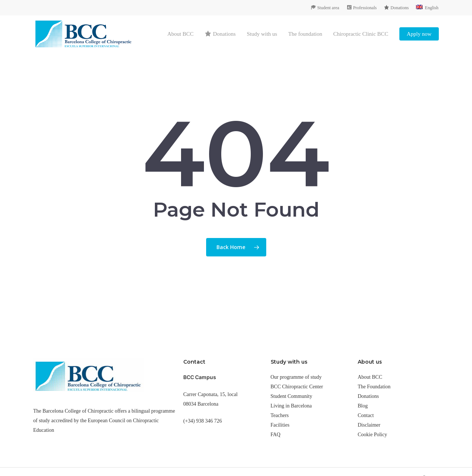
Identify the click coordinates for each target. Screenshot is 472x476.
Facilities (280, 425)
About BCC (370, 377)
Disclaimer (369, 425)
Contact (366, 415)
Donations (368, 396)
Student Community (291, 396)
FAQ (276, 435)
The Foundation (374, 387)
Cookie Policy (372, 435)
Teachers (280, 415)
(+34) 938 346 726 (203, 421)
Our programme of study (296, 377)
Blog (363, 406)
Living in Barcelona (291, 406)
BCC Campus (200, 377)
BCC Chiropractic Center (297, 387)
